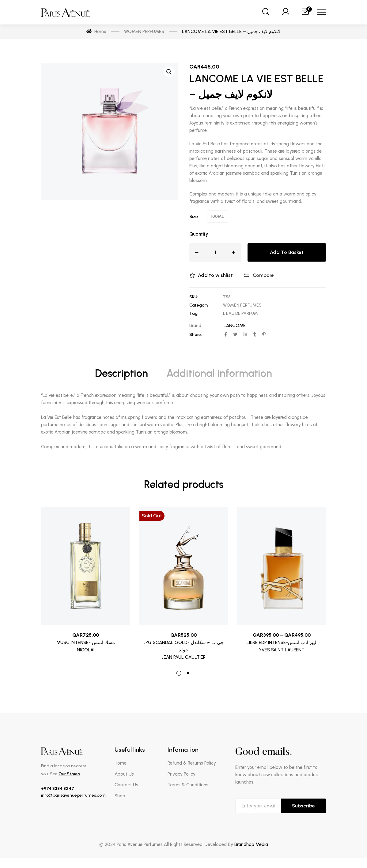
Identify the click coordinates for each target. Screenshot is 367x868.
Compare (263, 275)
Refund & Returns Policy (192, 763)
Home (121, 763)
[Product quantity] (215, 252)
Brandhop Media (251, 844)
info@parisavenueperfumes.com (73, 795)
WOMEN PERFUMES (242, 305)
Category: (199, 305)
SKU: (194, 297)
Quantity (199, 234)
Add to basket (287, 252)
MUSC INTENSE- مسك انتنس (86, 643)
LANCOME (235, 326)
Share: (196, 335)
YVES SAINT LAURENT (282, 650)
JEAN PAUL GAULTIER (184, 657)
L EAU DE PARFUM (240, 313)
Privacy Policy (182, 774)
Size (194, 217)
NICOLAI (86, 650)
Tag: (194, 313)
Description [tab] (121, 373)
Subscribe (303, 806)
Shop (120, 796)
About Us (124, 774)
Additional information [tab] (219, 373)
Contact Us (126, 785)
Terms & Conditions (188, 785)
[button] (169, 72)
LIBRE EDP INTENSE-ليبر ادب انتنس (282, 643)
